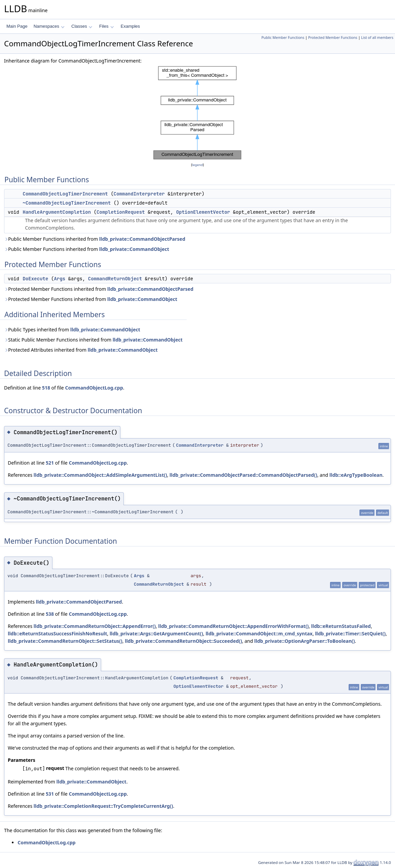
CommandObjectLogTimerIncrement (65, 194)
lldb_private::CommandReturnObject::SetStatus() (65, 641)
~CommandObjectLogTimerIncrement (67, 203)
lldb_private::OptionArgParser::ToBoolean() (305, 641)
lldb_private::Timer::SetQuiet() (351, 634)
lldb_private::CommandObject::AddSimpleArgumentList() (100, 475)
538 (50, 614)
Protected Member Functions (333, 38)
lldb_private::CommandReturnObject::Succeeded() (183, 641)
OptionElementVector (203, 212)
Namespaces (49, 26)
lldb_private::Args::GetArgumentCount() (156, 634)
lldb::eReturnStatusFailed (341, 626)
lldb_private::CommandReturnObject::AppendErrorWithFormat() (234, 626)
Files (106, 26)
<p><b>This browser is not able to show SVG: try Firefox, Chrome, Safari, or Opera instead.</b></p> (197, 113)
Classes (82, 26)
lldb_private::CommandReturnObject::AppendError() (95, 626)
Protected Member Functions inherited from (99, 289)
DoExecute (36, 279)
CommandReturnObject (115, 279)
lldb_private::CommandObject (134, 249)
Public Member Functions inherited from (95, 239)
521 (50, 463)
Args (60, 279)
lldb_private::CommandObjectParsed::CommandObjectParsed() (243, 475)
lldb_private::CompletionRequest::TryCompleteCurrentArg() (103, 806)
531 (50, 794)
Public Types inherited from (72, 330)
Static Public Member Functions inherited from (93, 340)
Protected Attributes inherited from (81, 350)
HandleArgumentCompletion (57, 212)
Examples (130, 26)
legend (197, 165)
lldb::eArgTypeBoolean (356, 475)
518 (46, 388)
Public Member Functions (283, 38)
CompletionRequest (121, 212)
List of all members (377, 38)
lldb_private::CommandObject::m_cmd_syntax (259, 634)
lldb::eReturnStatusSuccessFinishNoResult (57, 634)
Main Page (17, 26)
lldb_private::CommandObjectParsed (142, 239)
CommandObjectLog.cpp (94, 388)
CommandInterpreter (139, 194)
